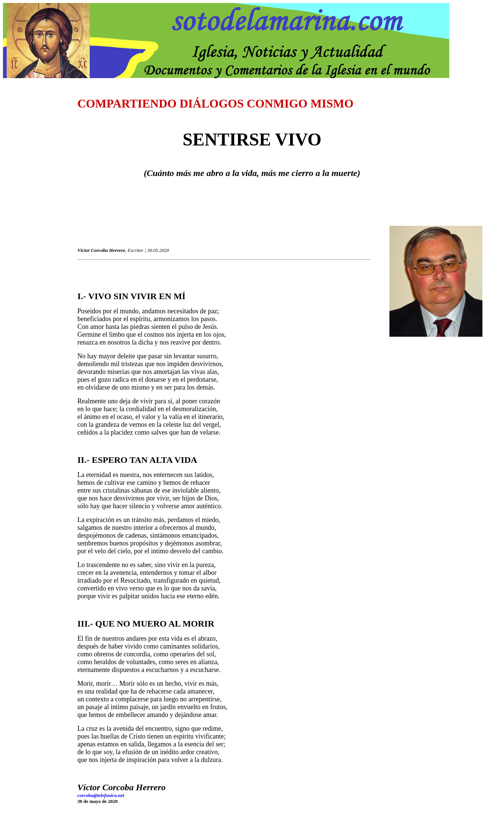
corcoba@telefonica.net (101, 795)
